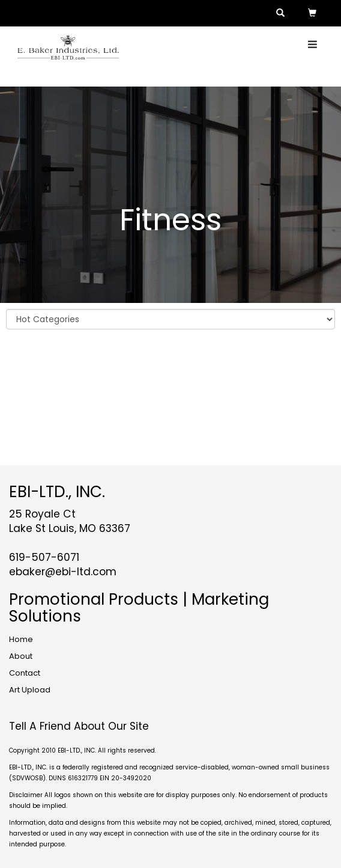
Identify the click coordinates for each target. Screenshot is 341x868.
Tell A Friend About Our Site (79, 726)
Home (21, 639)
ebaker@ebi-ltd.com (63, 572)
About (21, 656)
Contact (25, 673)
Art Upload (30, 690)
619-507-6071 (44, 557)
